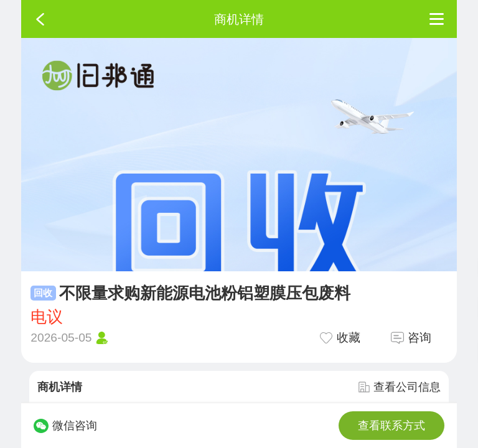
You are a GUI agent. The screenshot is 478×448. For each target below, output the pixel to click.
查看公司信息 (400, 387)
